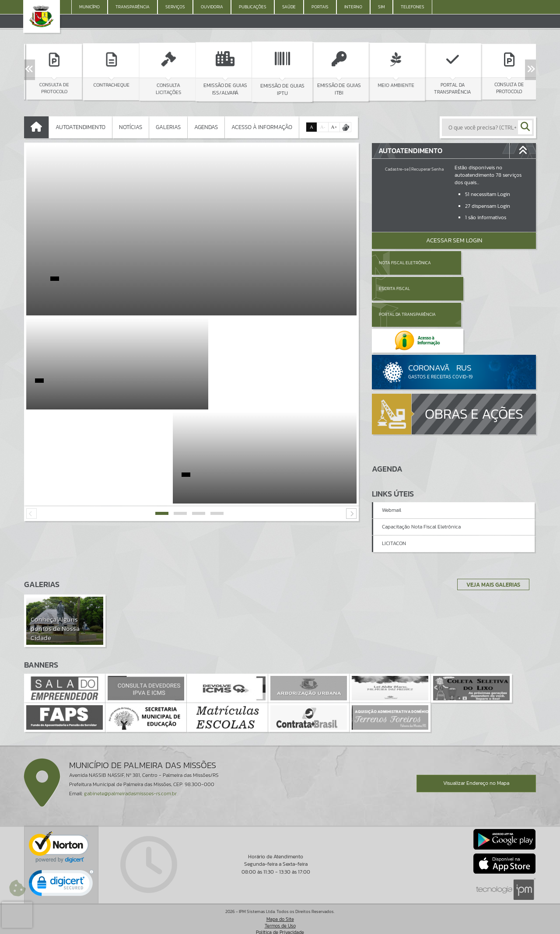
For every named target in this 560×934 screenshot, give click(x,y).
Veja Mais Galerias (491, 577)
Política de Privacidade (280, 925)
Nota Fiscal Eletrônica (405, 263)
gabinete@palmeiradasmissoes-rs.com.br (130, 787)
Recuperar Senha (427, 169)
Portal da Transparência (407, 289)
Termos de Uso (280, 919)
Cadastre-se (397, 169)
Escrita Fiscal (477, 263)
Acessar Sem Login (454, 240)
